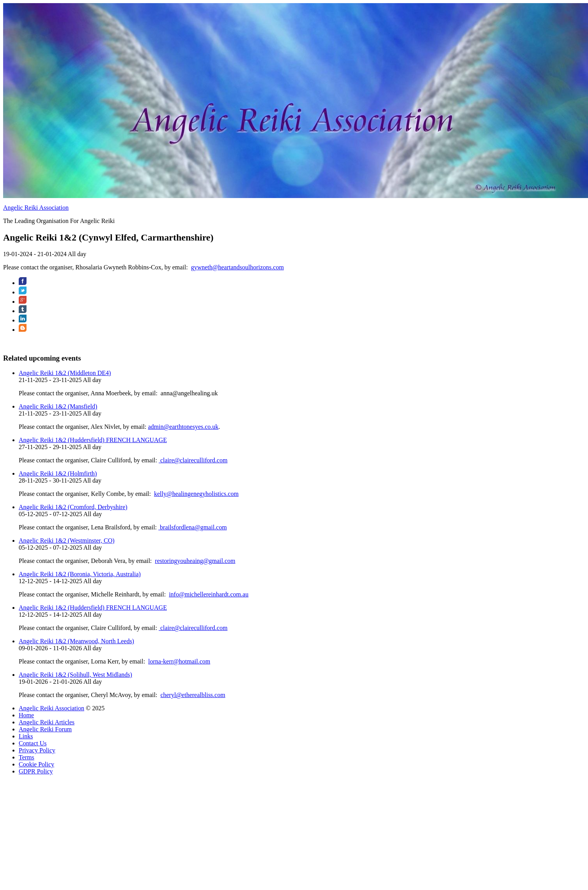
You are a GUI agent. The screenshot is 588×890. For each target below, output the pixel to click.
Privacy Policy (37, 750)
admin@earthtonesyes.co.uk (183, 427)
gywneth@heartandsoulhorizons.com (237, 267)
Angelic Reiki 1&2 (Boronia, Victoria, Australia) (80, 574)
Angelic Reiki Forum (45, 729)
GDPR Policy (36, 771)
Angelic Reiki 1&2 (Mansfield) (58, 406)
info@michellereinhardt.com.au (209, 594)
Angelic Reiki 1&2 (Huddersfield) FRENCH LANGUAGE (93, 440)
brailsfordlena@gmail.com (193, 527)
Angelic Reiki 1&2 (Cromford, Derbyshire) (73, 507)
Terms (27, 757)
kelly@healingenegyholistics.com (196, 494)
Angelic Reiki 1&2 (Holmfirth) (58, 473)
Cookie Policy (36, 764)
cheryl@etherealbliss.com (193, 695)
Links (26, 736)
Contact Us (33, 743)
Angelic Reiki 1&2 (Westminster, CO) (67, 541)
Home (26, 715)
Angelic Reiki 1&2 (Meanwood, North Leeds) (76, 641)
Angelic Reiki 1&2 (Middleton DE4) (65, 373)
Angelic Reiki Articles (47, 722)
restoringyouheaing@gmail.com (195, 561)
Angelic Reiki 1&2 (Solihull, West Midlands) (75, 675)
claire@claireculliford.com (193, 460)
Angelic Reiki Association (36, 208)
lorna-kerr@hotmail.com (179, 661)
